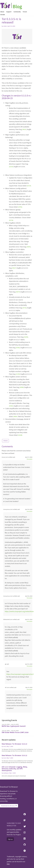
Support (9, 12)
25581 (11, 406)
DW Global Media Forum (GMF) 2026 (15, 732)
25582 (18, 348)
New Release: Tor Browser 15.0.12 (14, 755)
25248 (20, 435)
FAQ (8, 864)
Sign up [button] (10, 839)
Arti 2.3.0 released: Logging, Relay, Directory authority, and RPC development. (15, 769)
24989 (22, 387)
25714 (29, 186)
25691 (29, 247)
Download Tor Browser (9, 806)
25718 (11, 220)
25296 (26, 337)
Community (17, 12)
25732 (24, 308)
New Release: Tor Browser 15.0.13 (14, 744)
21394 (18, 374)
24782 (20, 207)
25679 (18, 292)
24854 (15, 416)
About (2, 12)
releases (5, 441)
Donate (3, 15)
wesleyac (6, 773)
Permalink (30, 459)
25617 (14, 268)
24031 (24, 129)
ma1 (5, 746)
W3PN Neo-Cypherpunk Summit (14, 726)
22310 (11, 167)
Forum (25, 12)
